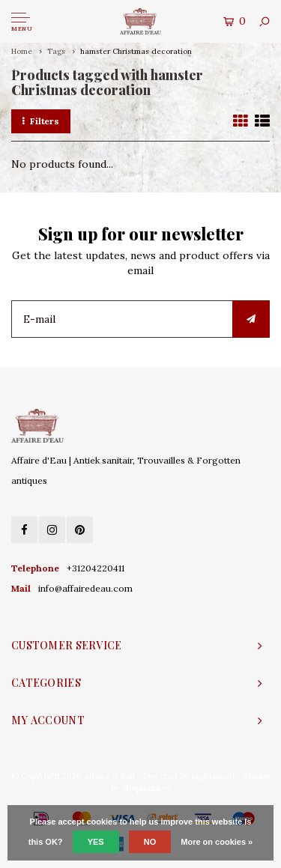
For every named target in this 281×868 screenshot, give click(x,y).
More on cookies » (217, 842)
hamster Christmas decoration (136, 51)
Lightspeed (213, 776)
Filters (41, 121)
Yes (96, 842)
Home (22, 51)
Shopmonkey (146, 788)
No (150, 842)
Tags (56, 51)
